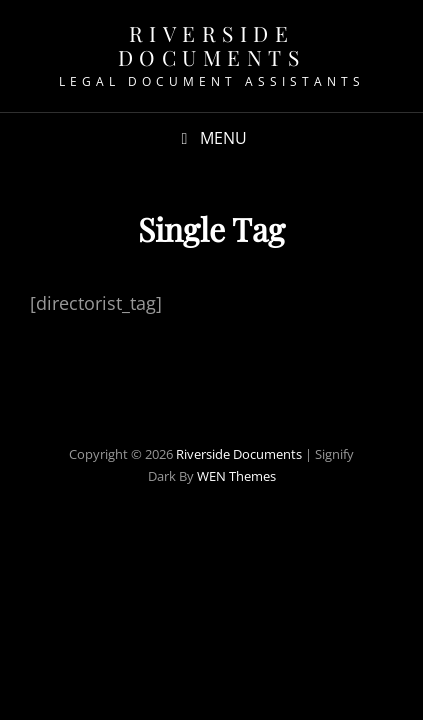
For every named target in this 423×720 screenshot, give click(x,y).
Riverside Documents (212, 45)
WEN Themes (236, 476)
